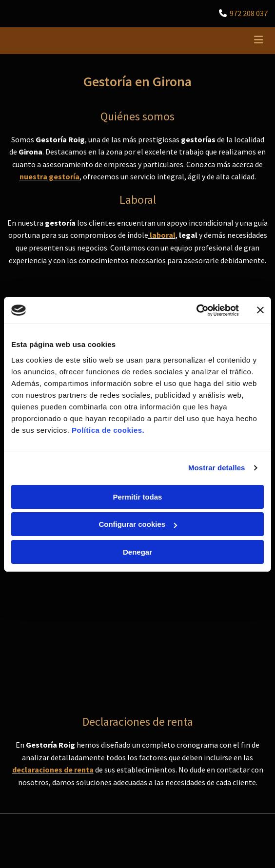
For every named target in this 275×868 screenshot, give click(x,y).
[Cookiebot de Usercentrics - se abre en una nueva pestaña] (196, 310)
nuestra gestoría (49, 176)
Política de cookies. (108, 430)
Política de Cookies (35, 674)
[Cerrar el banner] (260, 310)
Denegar (137, 552)
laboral (163, 235)
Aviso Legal (24, 652)
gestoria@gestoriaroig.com (58, 594)
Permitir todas (138, 497)
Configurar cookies (138, 524)
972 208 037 (249, 13)
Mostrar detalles (217, 468)
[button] (224, 41)
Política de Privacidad (39, 663)
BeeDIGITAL (251, 754)
